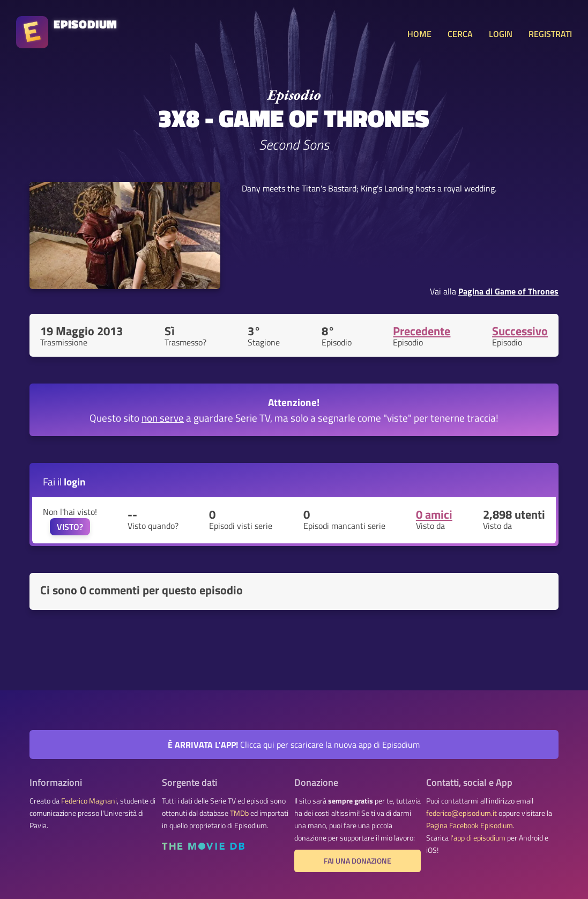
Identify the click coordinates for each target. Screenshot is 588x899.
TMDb (239, 813)
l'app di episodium (478, 838)
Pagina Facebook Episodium (470, 826)
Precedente (422, 331)
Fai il (64, 481)
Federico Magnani (89, 801)
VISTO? (70, 527)
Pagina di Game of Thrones (508, 291)
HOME (419, 34)
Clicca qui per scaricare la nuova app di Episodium (294, 745)
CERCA (460, 34)
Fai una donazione (358, 861)
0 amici (434, 514)
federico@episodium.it (462, 813)
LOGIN (501, 34)
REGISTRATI (550, 34)
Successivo (520, 331)
